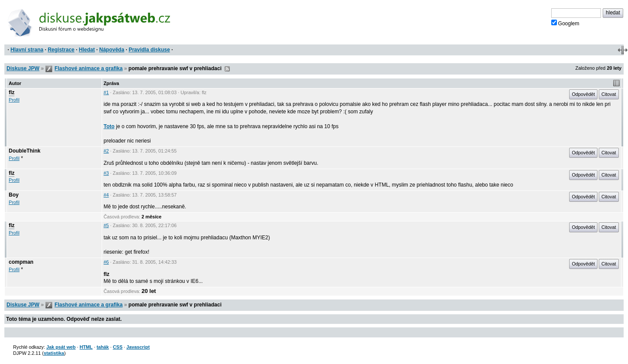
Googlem (565, 23)
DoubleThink (25, 151)
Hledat (87, 50)
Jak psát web (61, 347)
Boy (14, 195)
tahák (102, 347)
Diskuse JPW (23, 68)
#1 (106, 92)
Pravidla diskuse (149, 50)
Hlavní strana (27, 50)
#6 (106, 262)
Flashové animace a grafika (89, 68)
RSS (227, 69)
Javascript (138, 347)
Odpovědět (583, 94)
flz (12, 92)
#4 (106, 195)
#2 (106, 151)
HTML (86, 347)
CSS (118, 347)
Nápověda (112, 50)
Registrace (61, 50)
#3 (106, 173)
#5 (106, 225)
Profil (14, 100)
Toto (109, 126)
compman (21, 262)
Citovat (609, 94)
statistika (54, 353)
